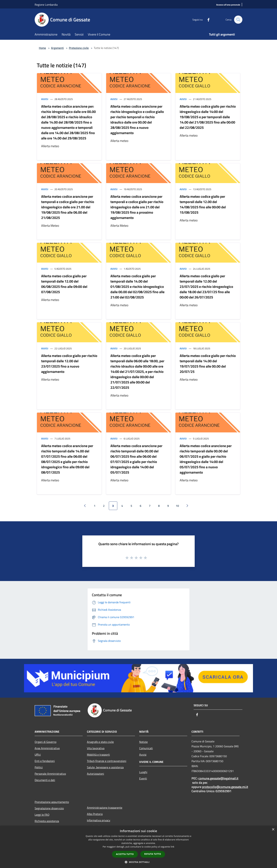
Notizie (143, 742)
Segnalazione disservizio (49, 808)
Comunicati (146, 748)
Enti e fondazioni (45, 761)
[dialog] (138, 847)
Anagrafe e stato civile (100, 742)
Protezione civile (79, 48)
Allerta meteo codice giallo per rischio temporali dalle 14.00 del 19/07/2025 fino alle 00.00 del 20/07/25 (208, 364)
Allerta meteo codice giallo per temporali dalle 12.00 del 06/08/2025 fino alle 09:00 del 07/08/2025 (64, 284)
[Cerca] (238, 20)
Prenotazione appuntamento (52, 802)
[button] (138, 862)
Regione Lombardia (46, 5)
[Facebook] (207, 20)
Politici (39, 767)
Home (42, 48)
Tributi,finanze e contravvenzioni (107, 761)
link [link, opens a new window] (173, 847)
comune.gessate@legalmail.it (218, 778)
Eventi (143, 778)
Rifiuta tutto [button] (153, 854)
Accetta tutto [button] (125, 854)
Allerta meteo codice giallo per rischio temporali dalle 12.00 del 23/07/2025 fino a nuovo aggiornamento (69, 364)
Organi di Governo (45, 742)
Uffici (38, 755)
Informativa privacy (99, 820)
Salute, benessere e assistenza (105, 767)
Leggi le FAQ (42, 815)
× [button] (273, 830)
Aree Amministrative (47, 748)
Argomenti (57, 48)
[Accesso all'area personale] (228, 5)
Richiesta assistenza (47, 821)
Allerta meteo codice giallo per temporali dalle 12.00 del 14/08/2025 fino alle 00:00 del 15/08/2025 (203, 204)
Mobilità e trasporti (98, 755)
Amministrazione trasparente (105, 808)
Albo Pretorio (95, 814)
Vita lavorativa (96, 748)
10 (177, 506)
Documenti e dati (45, 780)
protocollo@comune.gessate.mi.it (225, 787)
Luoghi (143, 772)
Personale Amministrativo (50, 774)
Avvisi (45, 99)
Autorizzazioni (95, 774)
